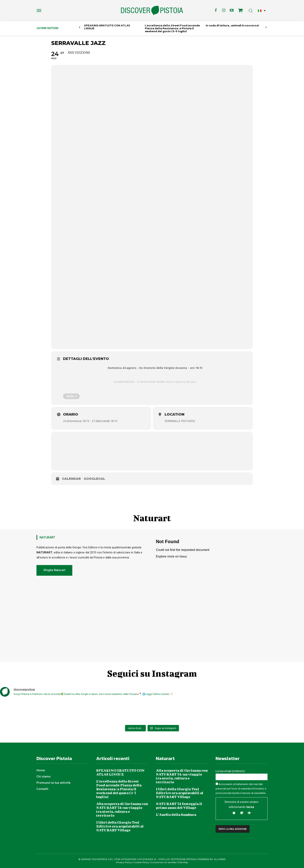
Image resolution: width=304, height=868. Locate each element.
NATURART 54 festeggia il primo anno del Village (179, 806)
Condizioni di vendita (164, 862)
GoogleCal (94, 479)
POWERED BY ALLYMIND (212, 859)
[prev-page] (80, 27)
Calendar (71, 479)
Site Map (183, 862)
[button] (262, 11)
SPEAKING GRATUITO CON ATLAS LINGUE (107, 27)
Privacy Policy (124, 862)
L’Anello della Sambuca (176, 815)
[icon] (240, 11)
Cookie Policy (141, 862)
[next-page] (266, 27)
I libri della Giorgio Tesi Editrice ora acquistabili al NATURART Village (120, 826)
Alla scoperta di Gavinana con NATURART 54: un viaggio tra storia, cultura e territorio (122, 810)
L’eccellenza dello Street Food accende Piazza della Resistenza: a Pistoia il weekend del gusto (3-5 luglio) (172, 28)
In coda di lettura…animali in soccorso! (232, 25)
